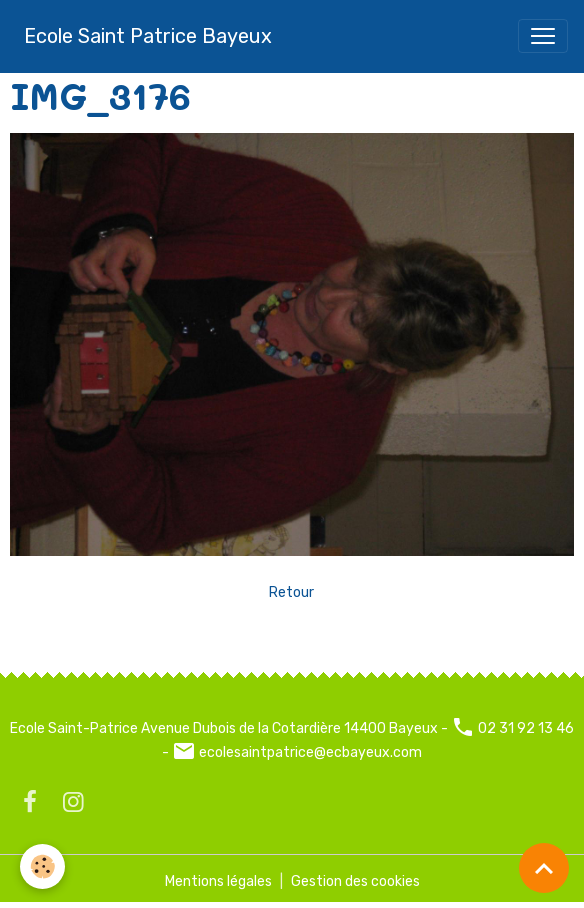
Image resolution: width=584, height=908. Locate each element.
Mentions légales (218, 881)
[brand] (148, 36)
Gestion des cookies (355, 881)
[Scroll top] (544, 868)
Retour (291, 592)
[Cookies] (42, 866)
